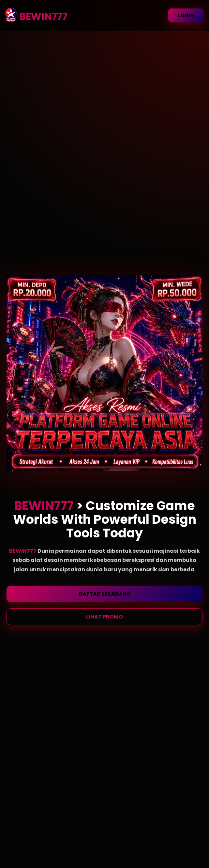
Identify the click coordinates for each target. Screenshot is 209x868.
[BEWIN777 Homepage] (9, 17)
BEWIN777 (23, 551)
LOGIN (186, 15)
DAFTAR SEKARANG (105, 594)
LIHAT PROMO (104, 617)
